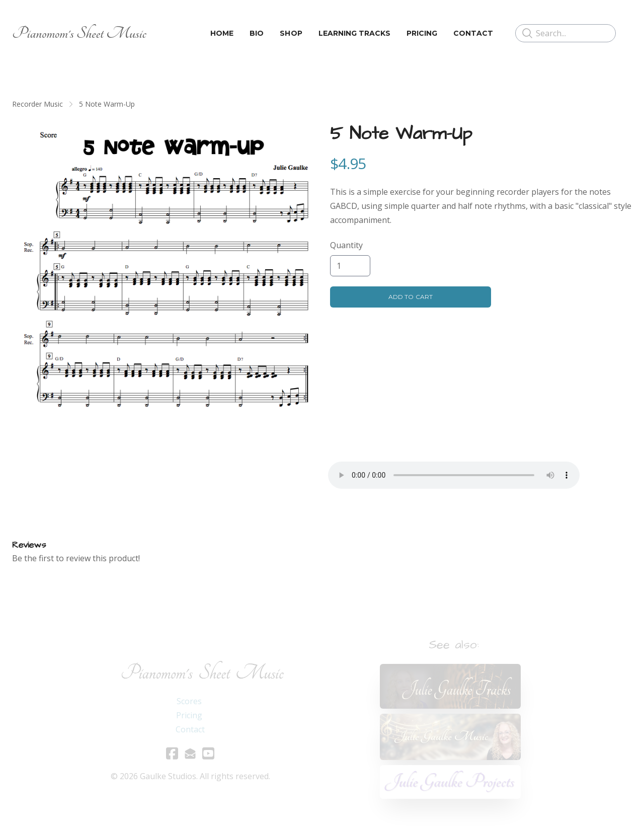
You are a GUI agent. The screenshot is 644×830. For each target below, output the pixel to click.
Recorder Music (37, 104)
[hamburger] (158, 33)
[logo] (79, 33)
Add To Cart (410, 297)
